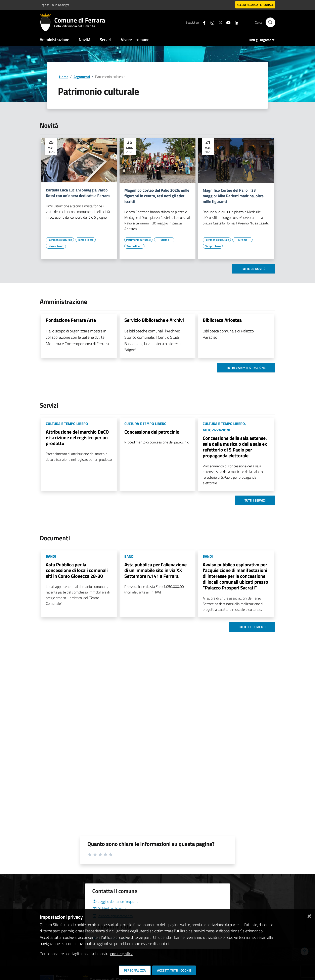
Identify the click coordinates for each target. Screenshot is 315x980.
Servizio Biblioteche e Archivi (154, 320)
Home (64, 77)
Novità (84, 40)
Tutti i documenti (252, 627)
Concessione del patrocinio (152, 432)
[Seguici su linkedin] (235, 22)
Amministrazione (54, 40)
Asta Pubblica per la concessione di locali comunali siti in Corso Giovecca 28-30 (77, 570)
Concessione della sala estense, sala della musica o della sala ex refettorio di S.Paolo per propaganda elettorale (235, 447)
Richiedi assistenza (109, 909)
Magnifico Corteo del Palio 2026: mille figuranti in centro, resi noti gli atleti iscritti (157, 196)
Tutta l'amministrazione (246, 368)
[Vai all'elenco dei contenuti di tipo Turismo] (164, 240)
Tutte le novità (253, 269)
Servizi (106, 40)
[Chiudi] (309, 915)
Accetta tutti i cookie (174, 970)
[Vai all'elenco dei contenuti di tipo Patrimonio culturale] (60, 240)
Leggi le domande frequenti (115, 901)
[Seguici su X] (219, 22)
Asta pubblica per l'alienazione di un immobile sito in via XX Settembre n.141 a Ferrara (155, 570)
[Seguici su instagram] (211, 22)
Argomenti (82, 77)
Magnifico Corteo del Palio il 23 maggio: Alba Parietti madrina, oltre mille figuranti (233, 196)
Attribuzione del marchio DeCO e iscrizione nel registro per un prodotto (77, 438)
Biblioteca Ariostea (222, 320)
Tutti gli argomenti (262, 40)
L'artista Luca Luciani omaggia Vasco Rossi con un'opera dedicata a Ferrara (78, 193)
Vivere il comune (135, 40)
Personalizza (135, 970)
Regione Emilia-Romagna (55, 5)
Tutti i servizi (255, 500)
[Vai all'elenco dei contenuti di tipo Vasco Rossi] (56, 246)
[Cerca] (270, 22)
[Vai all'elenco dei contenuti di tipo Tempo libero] (86, 240)
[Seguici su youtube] (227, 22)
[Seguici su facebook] (203, 22)
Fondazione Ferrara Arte (71, 320)
